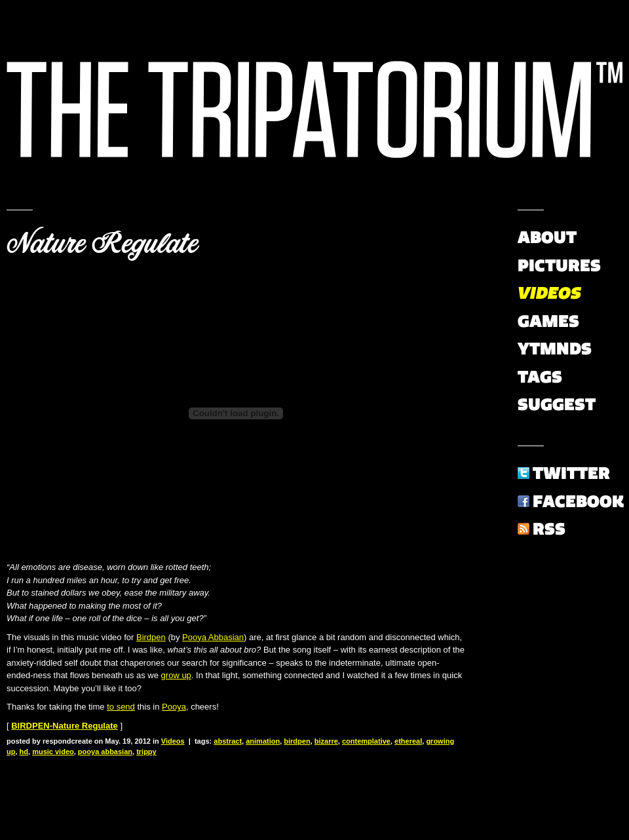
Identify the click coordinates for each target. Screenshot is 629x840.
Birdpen (151, 637)
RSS (549, 529)
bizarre (326, 741)
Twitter (571, 473)
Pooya (174, 707)
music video (53, 752)
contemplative (366, 741)
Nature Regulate (102, 244)
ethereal (408, 741)
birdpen (297, 741)
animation (263, 741)
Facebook (578, 501)
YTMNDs (555, 349)
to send (121, 707)
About (547, 237)
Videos (173, 741)
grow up (176, 675)
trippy (146, 752)
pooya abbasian (105, 752)
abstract (228, 741)
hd (24, 752)
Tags (540, 377)
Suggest (557, 404)
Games (548, 321)
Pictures (559, 265)
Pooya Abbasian (213, 637)
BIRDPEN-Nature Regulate (65, 726)
